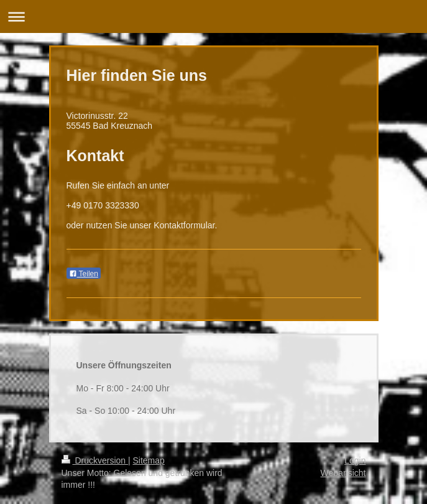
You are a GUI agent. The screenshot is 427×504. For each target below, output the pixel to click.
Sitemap (149, 460)
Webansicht (343, 473)
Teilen (84, 274)
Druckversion (95, 460)
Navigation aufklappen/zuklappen (214, 16)
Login (355, 460)
